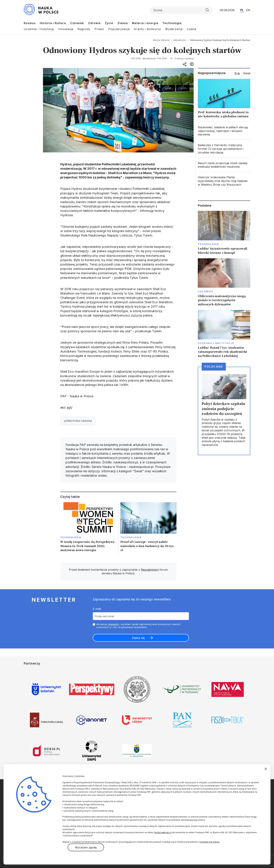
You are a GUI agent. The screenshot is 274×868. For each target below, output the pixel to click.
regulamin (113, 624)
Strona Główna (161, 40)
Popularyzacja (119, 29)
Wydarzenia (174, 29)
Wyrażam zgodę (86, 847)
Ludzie (192, 29)
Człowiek (77, 23)
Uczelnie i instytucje (216, 343)
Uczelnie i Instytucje (39, 29)
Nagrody (84, 29)
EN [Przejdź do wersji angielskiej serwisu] (248, 10)
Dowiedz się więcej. (210, 842)
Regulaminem (150, 570)
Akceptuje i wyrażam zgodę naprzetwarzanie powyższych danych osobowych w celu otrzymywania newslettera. (138, 626)
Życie (109, 23)
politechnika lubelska (78, 421)
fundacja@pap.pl (163, 832)
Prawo (99, 29)
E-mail (97, 609)
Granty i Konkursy (147, 29)
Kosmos (30, 23)
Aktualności (180, 40)
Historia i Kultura (53, 23)
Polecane (214, 367)
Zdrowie (94, 23)
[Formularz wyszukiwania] (181, 10)
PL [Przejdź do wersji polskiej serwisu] (242, 10)
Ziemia (123, 23)
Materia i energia (145, 23)
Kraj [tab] (237, 73)
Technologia (172, 23)
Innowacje (66, 29)
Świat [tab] (247, 73)
